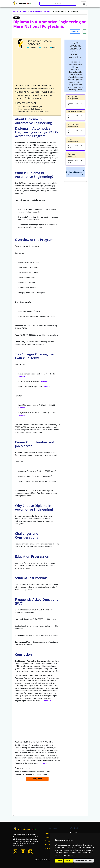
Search (58, 4)
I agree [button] (59, 860)
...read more (46, 701)
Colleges (24, 11)
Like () (76, 31)
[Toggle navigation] (84, 4)
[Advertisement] (37, 67)
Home (16, 11)
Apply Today (37, 779)
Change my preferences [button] (84, 860)
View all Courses (75, 172)
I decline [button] (68, 860)
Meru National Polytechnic (40, 11)
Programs (49, 841)
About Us (48, 845)
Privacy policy (50, 849)
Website (22, 376)
